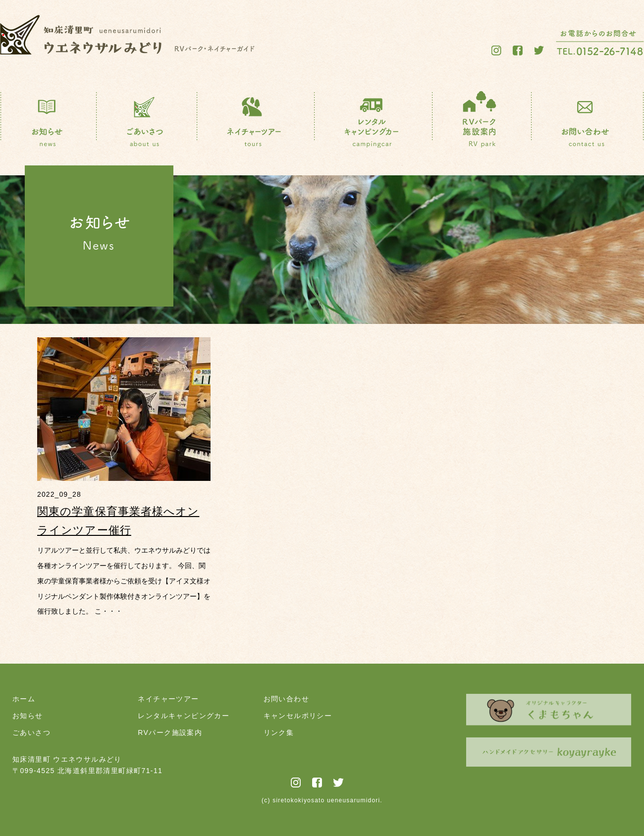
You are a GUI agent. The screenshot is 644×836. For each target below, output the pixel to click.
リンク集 (279, 732)
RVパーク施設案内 (170, 732)
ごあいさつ (31, 732)
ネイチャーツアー (168, 699)
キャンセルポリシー (298, 716)
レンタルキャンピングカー (184, 716)
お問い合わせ (286, 699)
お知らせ (28, 716)
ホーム (24, 699)
